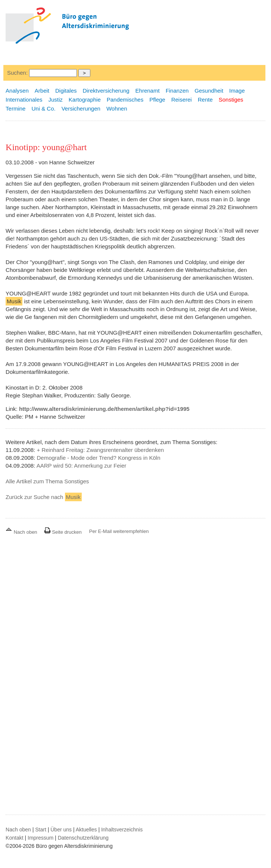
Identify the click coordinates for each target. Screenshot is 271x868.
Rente (205, 100)
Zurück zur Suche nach (44, 497)
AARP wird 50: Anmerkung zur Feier (82, 466)
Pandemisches (125, 100)
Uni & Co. (43, 108)
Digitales (66, 91)
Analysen (17, 91)
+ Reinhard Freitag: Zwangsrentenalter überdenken (101, 450)
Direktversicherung (106, 91)
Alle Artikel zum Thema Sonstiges (47, 481)
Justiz (56, 100)
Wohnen (117, 108)
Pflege (157, 100)
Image (237, 91)
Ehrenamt (148, 91)
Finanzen (177, 91)
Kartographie (85, 100)
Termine (15, 108)
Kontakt (14, 838)
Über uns (61, 830)
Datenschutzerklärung (83, 838)
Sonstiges (231, 100)
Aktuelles (86, 830)
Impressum (41, 838)
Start (41, 830)
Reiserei (182, 100)
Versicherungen (81, 108)
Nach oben (22, 532)
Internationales (24, 100)
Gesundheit (209, 91)
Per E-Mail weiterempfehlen (119, 531)
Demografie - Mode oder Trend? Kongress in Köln (99, 458)
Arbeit (42, 91)
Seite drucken (63, 532)
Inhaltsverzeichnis (122, 830)
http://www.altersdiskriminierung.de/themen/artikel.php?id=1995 (104, 409)
